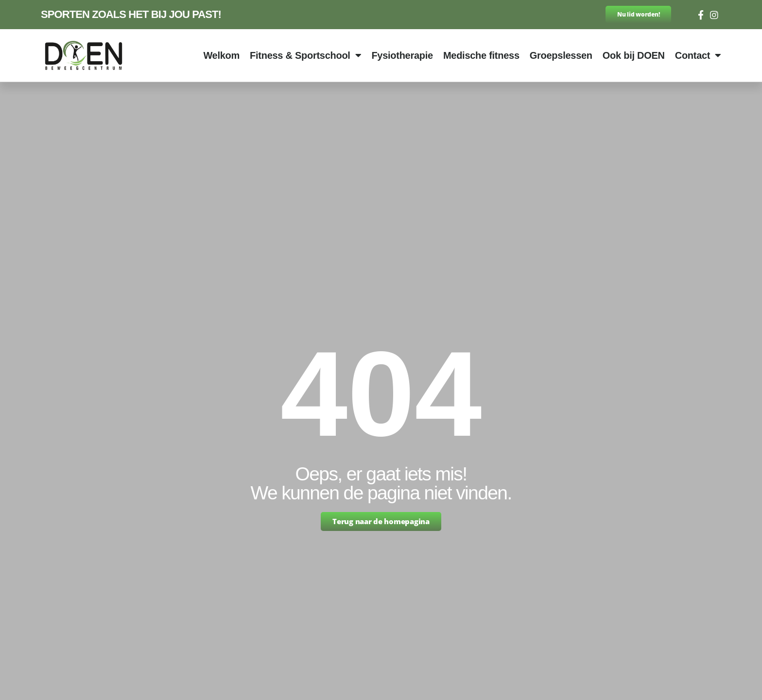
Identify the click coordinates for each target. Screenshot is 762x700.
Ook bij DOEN (634, 55)
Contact (698, 55)
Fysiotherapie (402, 55)
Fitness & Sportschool (305, 55)
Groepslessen (561, 55)
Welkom (221, 55)
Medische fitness (481, 55)
